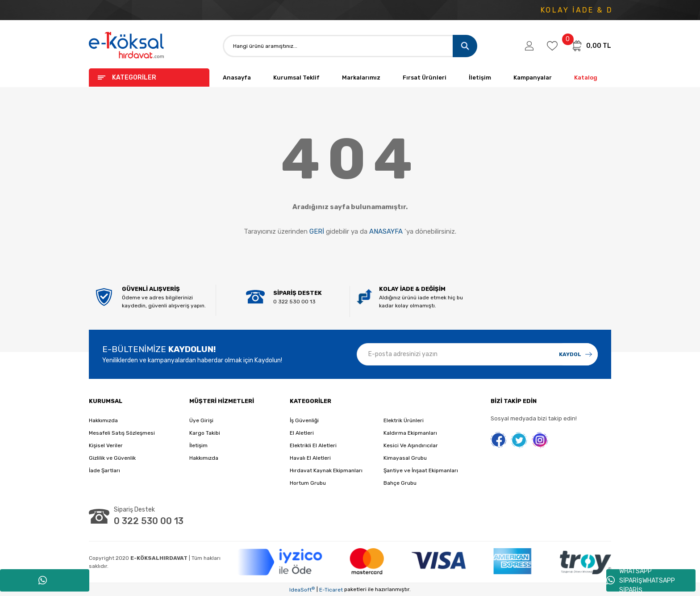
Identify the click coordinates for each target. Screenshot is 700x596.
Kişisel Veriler (106, 445)
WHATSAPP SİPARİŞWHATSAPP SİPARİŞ (641, 580)
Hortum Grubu (308, 483)
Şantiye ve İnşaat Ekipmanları (421, 470)
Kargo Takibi (205, 433)
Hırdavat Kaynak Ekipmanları (326, 470)
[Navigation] (149, 78)
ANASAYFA (386, 231)
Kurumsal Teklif (296, 78)
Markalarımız (361, 78)
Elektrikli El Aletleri (313, 445)
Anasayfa (237, 78)
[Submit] (575, 354)
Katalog (586, 78)
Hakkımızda (103, 420)
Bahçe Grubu (400, 483)
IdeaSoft (302, 590)
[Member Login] (529, 46)
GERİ (317, 231)
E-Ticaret (331, 590)
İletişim (480, 78)
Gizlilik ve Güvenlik (112, 458)
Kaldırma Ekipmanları (410, 433)
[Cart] (591, 46)
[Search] (350, 46)
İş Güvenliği (304, 420)
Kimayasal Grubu (405, 458)
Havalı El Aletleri (310, 458)
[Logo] (127, 46)
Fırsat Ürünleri (425, 78)
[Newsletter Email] (477, 354)
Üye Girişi (201, 420)
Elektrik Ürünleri (404, 420)
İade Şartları (104, 470)
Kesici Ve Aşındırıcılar (411, 445)
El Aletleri (302, 433)
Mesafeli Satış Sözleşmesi (122, 433)
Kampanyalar (533, 78)
